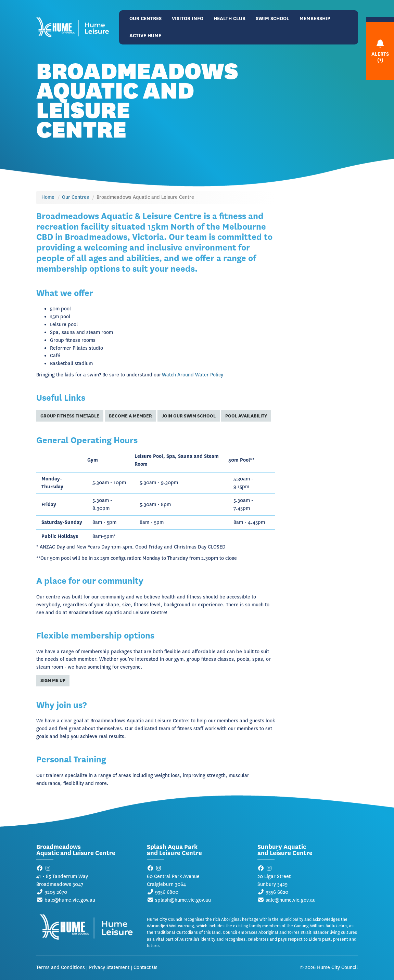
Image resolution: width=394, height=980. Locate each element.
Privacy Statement (109, 968)
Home (48, 197)
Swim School (272, 19)
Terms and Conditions (61, 968)
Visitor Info (188, 19)
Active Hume (145, 36)
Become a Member (130, 416)
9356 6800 (167, 892)
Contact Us (145, 968)
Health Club (230, 19)
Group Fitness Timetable (70, 416)
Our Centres (145, 19)
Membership (315, 19)
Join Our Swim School (189, 416)
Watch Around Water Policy (193, 375)
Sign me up (53, 680)
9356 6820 (277, 892)
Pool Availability (246, 416)
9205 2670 (56, 892)
